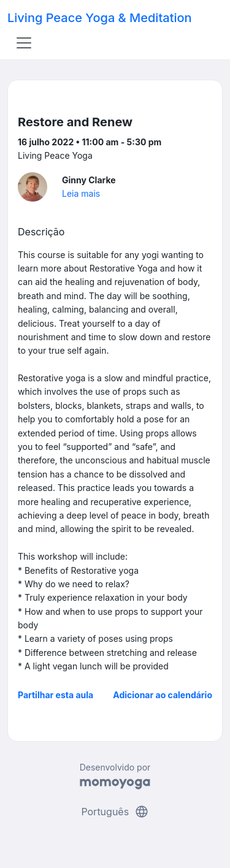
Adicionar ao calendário (163, 695)
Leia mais (81, 193)
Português (115, 812)
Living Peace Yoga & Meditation (100, 18)
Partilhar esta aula (56, 695)
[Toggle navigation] (24, 43)
